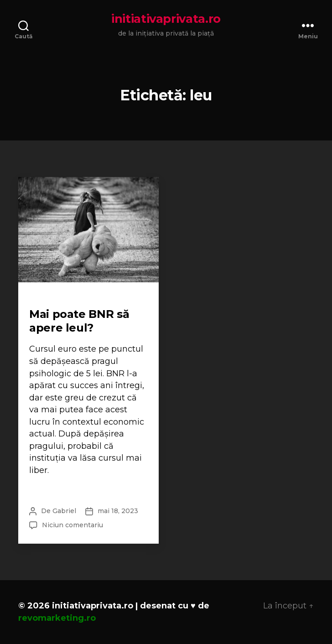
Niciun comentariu (73, 525)
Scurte (42, 299)
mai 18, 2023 (118, 511)
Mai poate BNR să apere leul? (79, 321)
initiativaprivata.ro (166, 19)
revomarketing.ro (57, 618)
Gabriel (64, 511)
